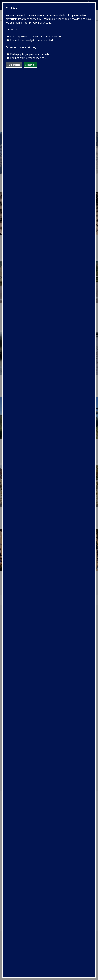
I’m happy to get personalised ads (30, 54)
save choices (14, 65)
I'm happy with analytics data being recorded (36, 36)
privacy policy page (40, 23)
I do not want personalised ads (28, 58)
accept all (30, 65)
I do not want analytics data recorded (31, 40)
